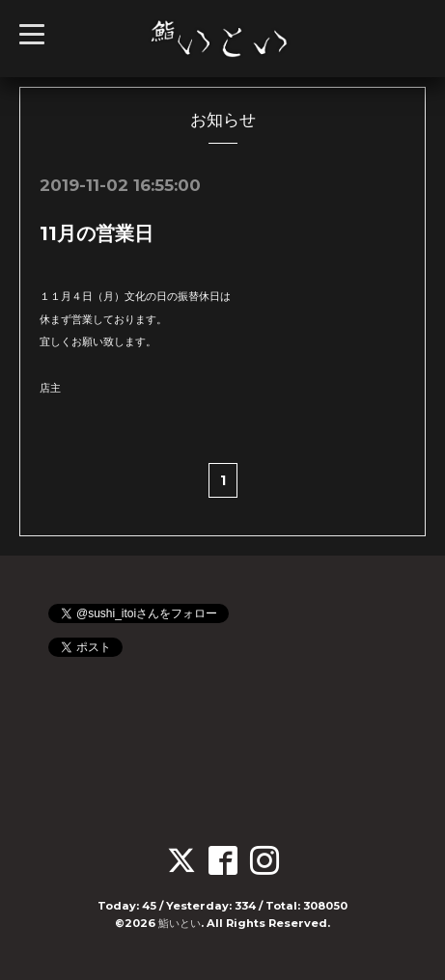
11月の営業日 (97, 233)
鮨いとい (180, 923)
